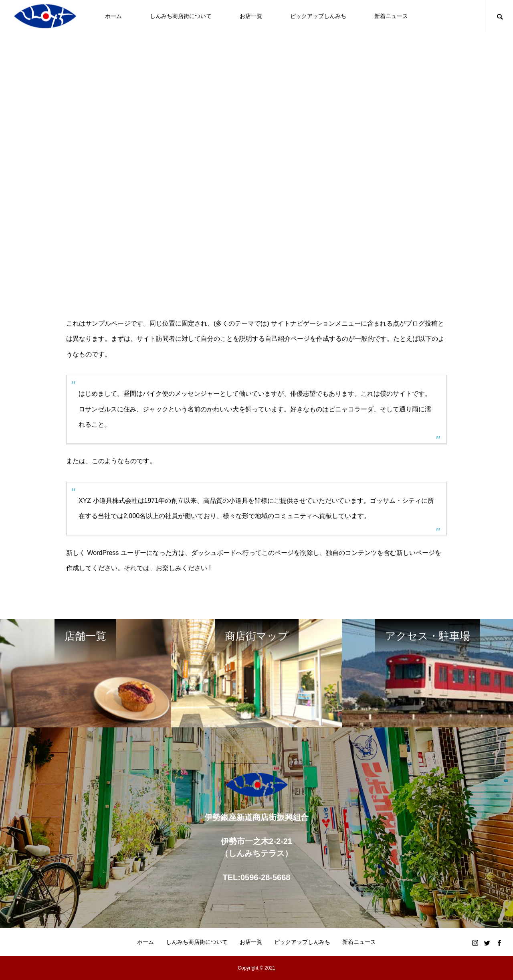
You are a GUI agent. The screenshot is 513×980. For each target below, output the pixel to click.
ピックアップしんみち (318, 16)
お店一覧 (251, 16)
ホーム (113, 16)
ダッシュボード (214, 553)
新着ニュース (391, 16)
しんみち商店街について (181, 16)
